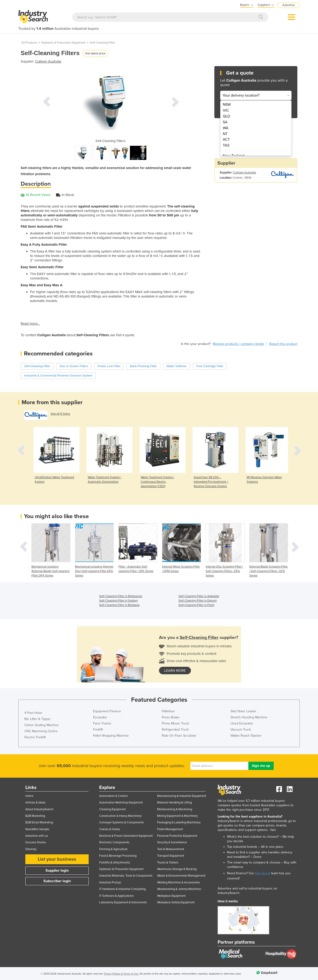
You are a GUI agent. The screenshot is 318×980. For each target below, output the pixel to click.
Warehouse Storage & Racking (177, 869)
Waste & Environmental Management (181, 876)
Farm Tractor (102, 723)
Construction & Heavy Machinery (120, 816)
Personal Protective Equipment (177, 836)
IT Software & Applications (116, 896)
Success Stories (36, 842)
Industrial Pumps (110, 882)
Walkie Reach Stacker (246, 736)
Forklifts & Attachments (115, 863)
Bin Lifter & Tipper (38, 719)
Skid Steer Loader (243, 711)
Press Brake (171, 717)
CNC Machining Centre (41, 731)
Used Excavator (242, 723)
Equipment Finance (107, 711)
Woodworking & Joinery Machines (179, 889)
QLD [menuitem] (226, 116)
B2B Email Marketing (39, 822)
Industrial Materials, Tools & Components (126, 876)
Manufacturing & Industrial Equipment (182, 796)
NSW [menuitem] (227, 105)
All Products (29, 43)
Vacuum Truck (241, 729)
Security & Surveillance (172, 842)
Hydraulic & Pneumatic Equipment (63, 43)
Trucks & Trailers (168, 863)
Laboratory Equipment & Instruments (123, 902)
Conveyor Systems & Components (121, 822)
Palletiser (168, 711)
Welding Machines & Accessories (178, 882)
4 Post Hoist (33, 713)
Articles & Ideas (35, 803)
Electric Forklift (35, 737)
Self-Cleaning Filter (102, 43)
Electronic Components (114, 842)
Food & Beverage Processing (118, 856)
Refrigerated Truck (175, 729)
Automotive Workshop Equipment (121, 803)
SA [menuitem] (225, 122)
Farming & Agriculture (113, 849)
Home (29, 796)
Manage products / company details (238, 344)
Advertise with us (37, 836)
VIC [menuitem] (226, 110)
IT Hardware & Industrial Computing (122, 889)
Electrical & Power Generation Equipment (126, 836)
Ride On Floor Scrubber (179, 736)
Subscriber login (57, 881)
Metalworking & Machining (175, 809)
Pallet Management (170, 829)
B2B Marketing (35, 816)
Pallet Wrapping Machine (111, 736)
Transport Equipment (171, 856)
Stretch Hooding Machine (249, 717)
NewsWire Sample (37, 829)
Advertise (289, 5)
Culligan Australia (48, 61)
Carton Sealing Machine (42, 725)
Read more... (30, 324)
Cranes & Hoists (110, 829)
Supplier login (57, 871)
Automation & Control (113, 796)
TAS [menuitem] (226, 145)
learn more (175, 671)
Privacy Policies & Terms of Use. (121, 974)
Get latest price (95, 53)
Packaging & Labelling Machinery (179, 822)
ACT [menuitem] (226, 139)
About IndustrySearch (39, 809)
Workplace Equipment (171, 896)
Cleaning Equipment (112, 809)
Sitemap (31, 849)
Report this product (283, 344)
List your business (57, 859)
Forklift (98, 729)
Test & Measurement (171, 849)
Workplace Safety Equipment (176, 902)
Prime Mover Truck (175, 723)
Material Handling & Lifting (174, 803)
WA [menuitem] (226, 128)
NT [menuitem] (225, 134)
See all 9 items (60, 414)
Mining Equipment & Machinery (177, 816)
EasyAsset (263, 873)
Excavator (100, 717)
